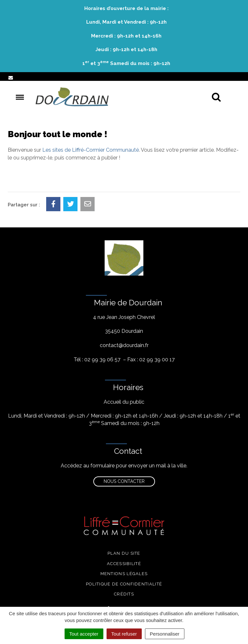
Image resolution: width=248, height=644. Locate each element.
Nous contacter (124, 481)
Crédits (124, 594)
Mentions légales (124, 574)
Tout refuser (124, 634)
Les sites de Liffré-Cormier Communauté (91, 150)
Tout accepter (84, 634)
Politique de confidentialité (124, 584)
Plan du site (124, 553)
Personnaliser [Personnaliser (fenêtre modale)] (165, 634)
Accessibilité (124, 564)
